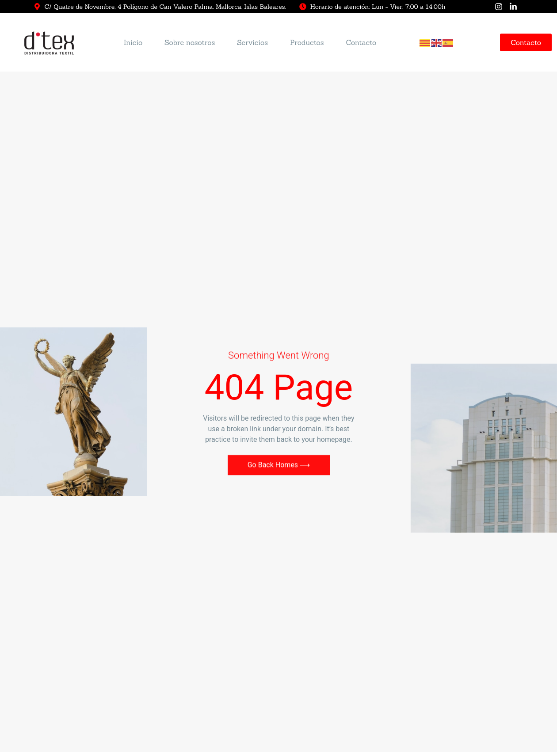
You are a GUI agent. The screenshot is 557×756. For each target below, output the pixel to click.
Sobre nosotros (190, 44)
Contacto (361, 44)
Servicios (252, 44)
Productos (307, 44)
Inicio (133, 44)
